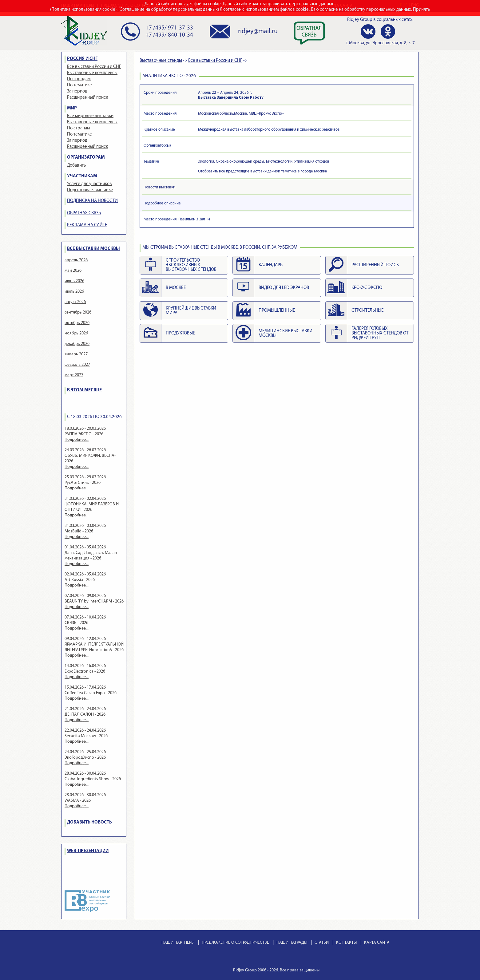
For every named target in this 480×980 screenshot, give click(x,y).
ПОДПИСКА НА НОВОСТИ (92, 201)
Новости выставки (159, 187)
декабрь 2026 (77, 344)
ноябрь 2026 (76, 333)
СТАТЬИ (322, 943)
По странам (79, 128)
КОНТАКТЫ (346, 943)
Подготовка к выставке (90, 190)
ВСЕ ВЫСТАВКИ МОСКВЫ (93, 249)
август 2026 (75, 302)
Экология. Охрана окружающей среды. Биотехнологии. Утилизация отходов (264, 162)
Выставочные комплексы (92, 73)
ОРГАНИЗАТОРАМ (86, 158)
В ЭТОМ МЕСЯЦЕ (84, 390)
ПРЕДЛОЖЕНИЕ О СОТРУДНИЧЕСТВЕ (235, 943)
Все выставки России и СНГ (94, 67)
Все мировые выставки (90, 116)
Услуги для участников (89, 184)
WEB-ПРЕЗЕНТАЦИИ (88, 851)
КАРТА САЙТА (377, 943)
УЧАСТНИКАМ (82, 176)
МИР (72, 108)
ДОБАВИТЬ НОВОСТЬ (89, 822)
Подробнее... (77, 440)
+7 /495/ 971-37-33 (169, 28)
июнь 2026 (74, 281)
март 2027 (74, 375)
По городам (79, 79)
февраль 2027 (77, 365)
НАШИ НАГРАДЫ (292, 943)
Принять (421, 10)
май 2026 (73, 271)
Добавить (76, 166)
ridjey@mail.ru (258, 32)
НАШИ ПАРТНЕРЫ (178, 943)
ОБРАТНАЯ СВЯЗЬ (84, 213)
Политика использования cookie (83, 10)
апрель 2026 (76, 260)
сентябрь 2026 (78, 312)
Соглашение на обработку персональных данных (169, 10)
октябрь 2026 (77, 323)
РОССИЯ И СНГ (82, 59)
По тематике (79, 85)
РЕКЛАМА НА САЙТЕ (87, 225)
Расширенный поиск (87, 98)
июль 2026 (74, 292)
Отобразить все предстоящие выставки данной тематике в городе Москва (262, 171)
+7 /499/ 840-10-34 (169, 35)
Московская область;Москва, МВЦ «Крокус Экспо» (241, 114)
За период (77, 91)
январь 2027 (76, 354)
